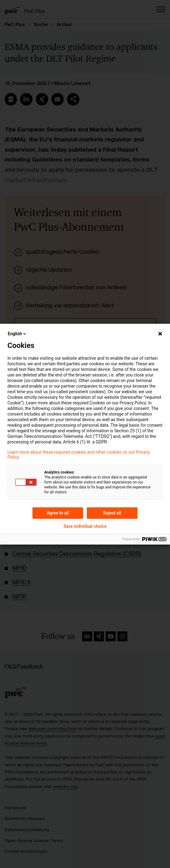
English (17, 334)
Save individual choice (85, 526)
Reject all (112, 513)
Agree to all (58, 513)
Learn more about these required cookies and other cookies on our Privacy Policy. (79, 455)
